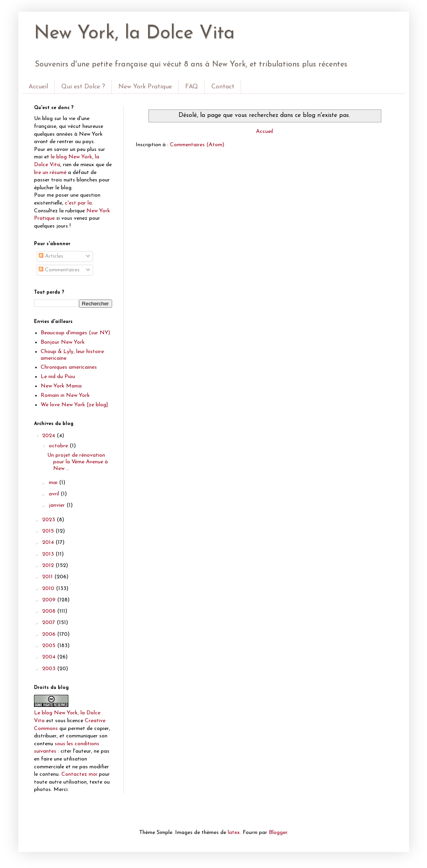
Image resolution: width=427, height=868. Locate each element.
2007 (49, 623)
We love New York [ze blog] (74, 405)
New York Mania (61, 386)
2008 (50, 611)
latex (234, 833)
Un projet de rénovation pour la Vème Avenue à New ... (78, 462)
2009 (50, 600)
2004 (50, 657)
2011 (48, 577)
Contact (223, 87)
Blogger (278, 833)
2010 (49, 589)
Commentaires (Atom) (197, 145)
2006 (50, 634)
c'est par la (78, 203)
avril (55, 494)
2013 (49, 554)
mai (54, 483)
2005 (50, 646)
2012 (49, 566)
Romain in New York (65, 395)
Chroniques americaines (69, 367)
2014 (49, 542)
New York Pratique (145, 87)
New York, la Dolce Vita (134, 34)
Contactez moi (79, 774)
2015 (49, 531)
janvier (58, 505)
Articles (51, 256)
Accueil (38, 87)
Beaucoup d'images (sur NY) (75, 333)
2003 (50, 669)
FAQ (192, 87)
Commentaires (59, 270)
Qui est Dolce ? (83, 87)
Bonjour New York (63, 342)
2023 (49, 520)
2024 (49, 436)
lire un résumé (50, 173)
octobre (59, 446)
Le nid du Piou (58, 377)
